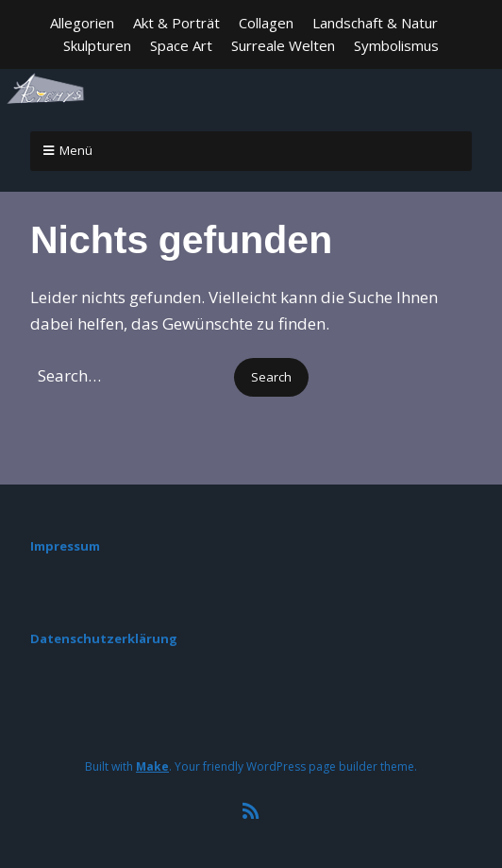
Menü (76, 150)
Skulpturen (97, 45)
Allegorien (82, 23)
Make (152, 766)
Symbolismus (396, 45)
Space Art (181, 45)
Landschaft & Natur (375, 23)
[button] (271, 377)
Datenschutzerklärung (104, 638)
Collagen (266, 23)
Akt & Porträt (176, 23)
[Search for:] (130, 375)
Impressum (65, 546)
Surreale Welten (283, 45)
